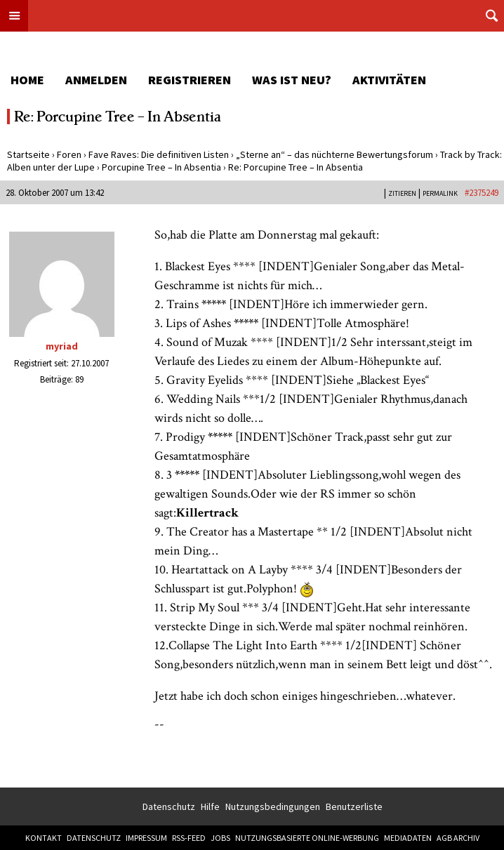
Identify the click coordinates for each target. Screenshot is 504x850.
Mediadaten (408, 838)
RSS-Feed (189, 838)
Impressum (146, 838)
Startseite (28, 154)
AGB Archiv (458, 838)
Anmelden (96, 80)
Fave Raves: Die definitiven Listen (159, 154)
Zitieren (402, 193)
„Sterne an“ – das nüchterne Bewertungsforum (334, 154)
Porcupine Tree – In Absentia (161, 167)
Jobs (220, 838)
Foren (69, 154)
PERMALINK (440, 193)
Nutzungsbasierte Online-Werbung (307, 838)
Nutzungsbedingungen (273, 806)
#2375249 (482, 193)
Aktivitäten (389, 80)
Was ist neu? (292, 80)
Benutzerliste (354, 806)
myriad (62, 346)
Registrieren (190, 80)
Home (27, 80)
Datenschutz (169, 806)
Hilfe (210, 806)
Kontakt (44, 838)
